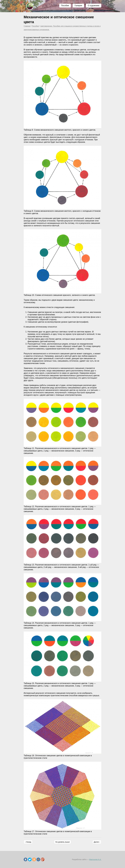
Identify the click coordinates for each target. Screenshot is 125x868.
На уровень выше (62, 842)
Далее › (97, 842)
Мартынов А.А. (95, 859)
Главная (27, 26)
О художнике (94, 6)
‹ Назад (28, 842)
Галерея (78, 6)
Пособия (65, 6)
